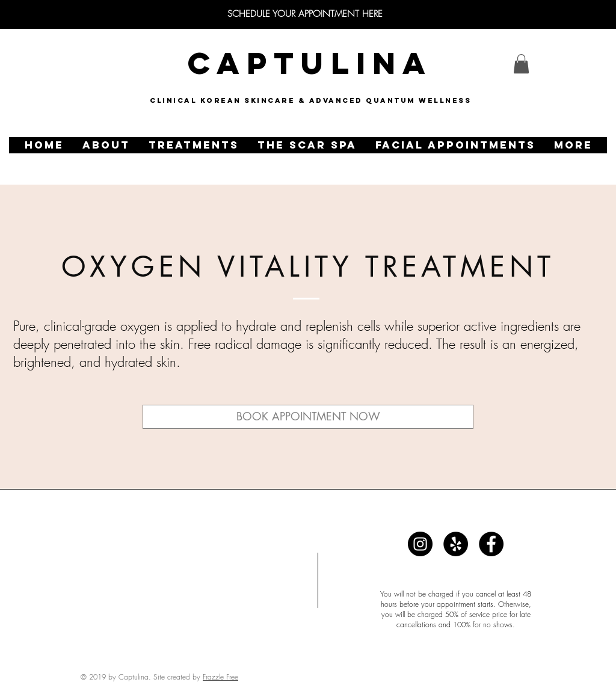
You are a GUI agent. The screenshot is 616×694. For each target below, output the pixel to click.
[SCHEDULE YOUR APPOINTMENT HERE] (305, 14)
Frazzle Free (220, 677)
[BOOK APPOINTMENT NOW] (308, 417)
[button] (106, 145)
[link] (521, 64)
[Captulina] (420, 544)
